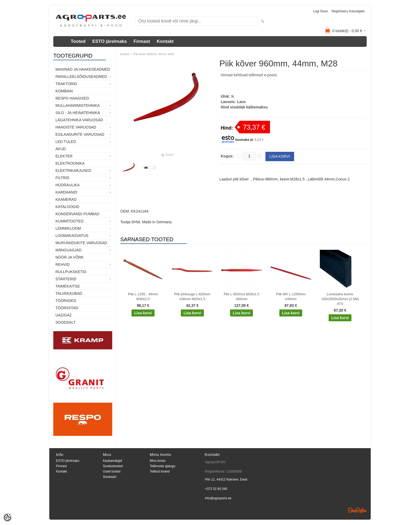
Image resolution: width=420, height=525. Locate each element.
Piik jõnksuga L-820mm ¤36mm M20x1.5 (192, 297)
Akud (61, 149)
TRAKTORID (66, 84)
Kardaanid (66, 192)
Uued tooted (112, 471)
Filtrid (62, 178)
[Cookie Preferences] (7, 518)
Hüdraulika (67, 185)
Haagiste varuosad (76, 127)
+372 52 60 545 (216, 489)
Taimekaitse (68, 286)
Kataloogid (67, 207)
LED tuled (66, 142)
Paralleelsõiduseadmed (81, 77)
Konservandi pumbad (77, 214)
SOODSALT (65, 322)
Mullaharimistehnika (78, 105)
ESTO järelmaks (109, 41)
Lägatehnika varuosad (79, 120)
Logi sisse (320, 11)
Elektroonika (70, 163)
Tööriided (66, 301)
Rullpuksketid (71, 272)
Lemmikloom (68, 228)
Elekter (64, 156)
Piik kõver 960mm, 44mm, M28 (154, 54)
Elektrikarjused (73, 171)
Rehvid (63, 265)
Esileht (125, 54)
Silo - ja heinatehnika (78, 113)
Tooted (78, 41)
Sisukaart (110, 477)
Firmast (142, 41)
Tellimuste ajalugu (162, 466)
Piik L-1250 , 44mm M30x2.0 (143, 297)
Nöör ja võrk (70, 257)
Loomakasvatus (72, 236)
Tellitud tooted (160, 471)
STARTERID (66, 279)
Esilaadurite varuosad (80, 134)
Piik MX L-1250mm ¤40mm (291, 297)
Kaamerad (66, 199)
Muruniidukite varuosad (81, 243)
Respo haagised (72, 98)
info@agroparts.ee (218, 498)
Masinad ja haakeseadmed (83, 69)
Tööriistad (67, 308)
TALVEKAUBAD (69, 293)
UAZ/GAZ (64, 315)
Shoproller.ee (357, 510)
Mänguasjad (68, 250)
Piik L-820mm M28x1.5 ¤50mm (241, 297)
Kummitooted (70, 221)
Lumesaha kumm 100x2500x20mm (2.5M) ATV (340, 299)
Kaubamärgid (112, 461)
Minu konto (158, 461)
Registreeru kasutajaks (348, 11)
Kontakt (165, 41)
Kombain (64, 91)
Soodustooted (113, 466)
